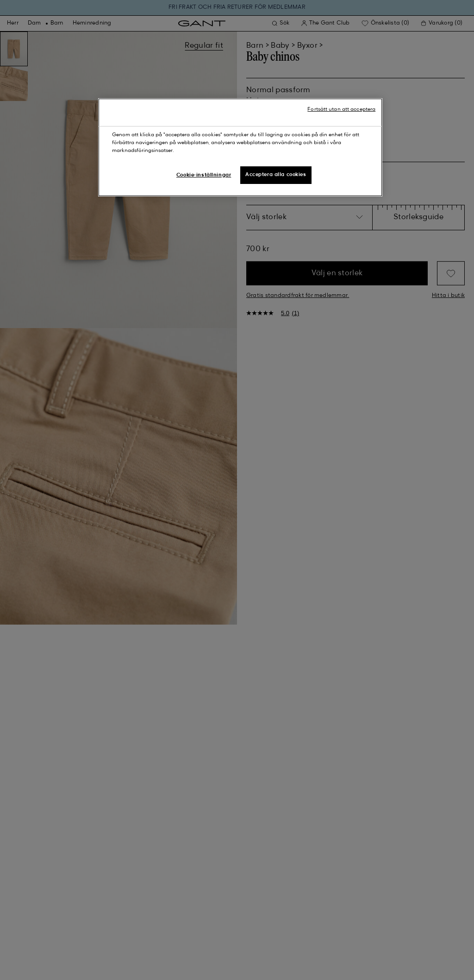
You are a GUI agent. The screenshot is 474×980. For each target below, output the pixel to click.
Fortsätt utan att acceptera (341, 109)
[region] (240, 147)
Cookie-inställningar (204, 175)
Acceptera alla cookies (276, 175)
